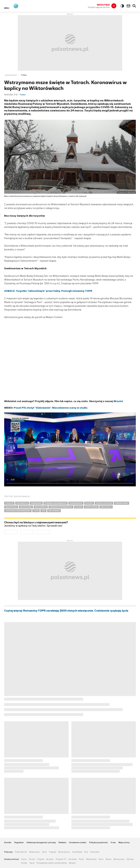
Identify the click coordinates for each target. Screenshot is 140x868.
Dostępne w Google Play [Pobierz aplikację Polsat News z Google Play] (18, 532)
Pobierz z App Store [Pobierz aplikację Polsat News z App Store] (34, 532)
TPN (43, 511)
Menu (7, 8)
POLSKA (79, 507)
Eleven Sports (64, 852)
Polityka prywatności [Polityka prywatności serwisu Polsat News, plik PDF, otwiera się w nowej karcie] (98, 843)
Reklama (62, 843)
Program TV (61, 859)
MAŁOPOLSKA (11, 507)
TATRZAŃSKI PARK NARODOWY (18, 511)
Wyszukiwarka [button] (134, 6)
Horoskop (73, 859)
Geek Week (77, 852)
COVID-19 (9, 503)
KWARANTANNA (121, 503)
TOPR (36, 511)
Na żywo (50, 859)
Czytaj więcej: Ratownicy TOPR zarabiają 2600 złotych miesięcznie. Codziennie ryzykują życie (66, 611)
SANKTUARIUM (91, 507)
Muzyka (72, 863)
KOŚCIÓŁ (89, 503)
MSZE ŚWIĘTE (41, 507)
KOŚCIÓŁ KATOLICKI (104, 503)
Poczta (32, 859)
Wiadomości (35, 852)
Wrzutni (118, 401)
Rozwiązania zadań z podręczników (52, 863)
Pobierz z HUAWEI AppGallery (50, 532)
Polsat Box (95, 852)
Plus (86, 852)
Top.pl (32, 863)
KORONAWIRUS (76, 503)
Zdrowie (130, 859)
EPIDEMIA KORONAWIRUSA (56, 503)
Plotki (81, 859)
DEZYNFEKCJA (22, 503)
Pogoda (53, 852)
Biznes (109, 859)
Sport (44, 852)
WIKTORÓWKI (54, 511)
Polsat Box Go (21, 852)
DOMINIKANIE (36, 503)
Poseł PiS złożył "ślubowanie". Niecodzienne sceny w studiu (51, 408)
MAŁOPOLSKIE (26, 507)
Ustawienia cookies (78, 843)
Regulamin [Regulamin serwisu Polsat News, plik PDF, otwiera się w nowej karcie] (19, 843)
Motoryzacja (119, 859)
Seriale (24, 863)
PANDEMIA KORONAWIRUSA (61, 507)
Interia (24, 859)
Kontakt (8, 843)
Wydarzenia (91, 859)
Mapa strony (124, 843)
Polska (24, 75)
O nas (113, 843)
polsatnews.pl (11, 75)
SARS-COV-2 (106, 507)
